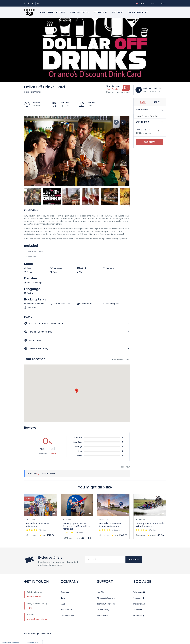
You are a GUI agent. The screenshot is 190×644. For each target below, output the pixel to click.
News (63, 598)
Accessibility (102, 616)
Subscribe (134, 559)
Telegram (139, 598)
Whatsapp (139, 592)
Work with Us (66, 610)
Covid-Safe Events (79, 12)
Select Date (142, 110)
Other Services (67, 616)
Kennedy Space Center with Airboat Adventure (149, 525)
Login (153, 3)
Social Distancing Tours (52, 12)
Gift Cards (118, 12)
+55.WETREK (34, 597)
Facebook (139, 616)
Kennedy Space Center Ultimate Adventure (111, 525)
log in (39, 473)
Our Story (65, 592)
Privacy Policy (103, 610)
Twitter (138, 610)
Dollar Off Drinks (151, 88)
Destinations (100, 12)
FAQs (63, 604)
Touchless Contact (138, 12)
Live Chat (101, 592)
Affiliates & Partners (106, 598)
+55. (30, 608)
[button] (123, 180)
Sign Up (163, 3)
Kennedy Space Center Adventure (38, 525)
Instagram (139, 604)
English (141, 3)
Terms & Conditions (106, 604)
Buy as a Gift (143, 122)
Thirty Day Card (144, 130)
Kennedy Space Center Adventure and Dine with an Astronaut (76, 526)
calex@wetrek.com (38, 619)
